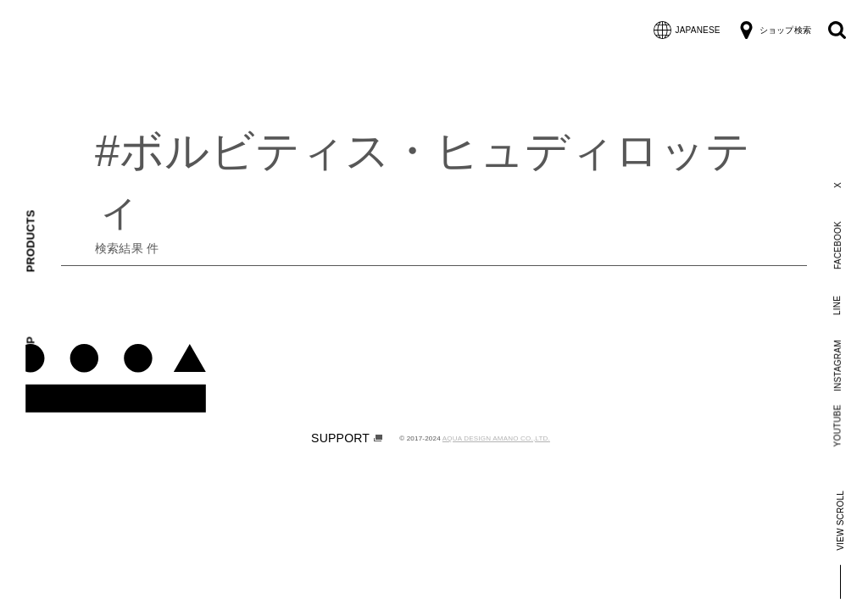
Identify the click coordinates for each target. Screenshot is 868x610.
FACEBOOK (837, 245)
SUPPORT (347, 438)
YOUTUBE (838, 425)
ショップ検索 (774, 30)
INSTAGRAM (837, 366)
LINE (837, 305)
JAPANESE (687, 30)
